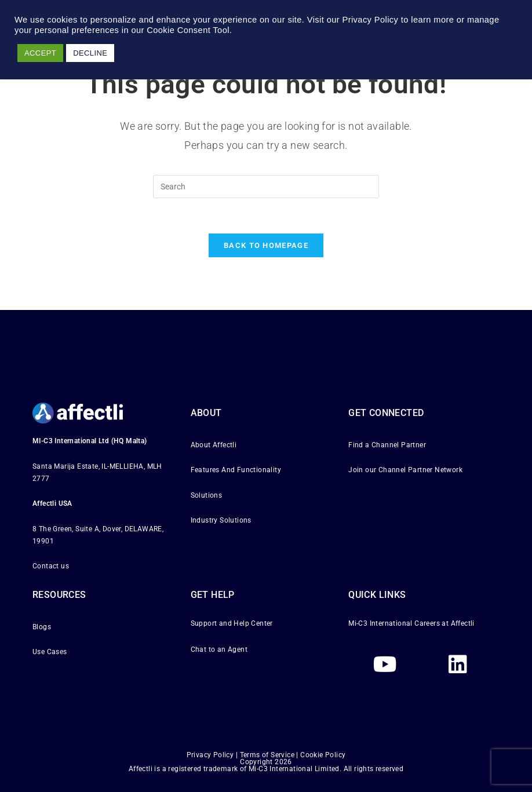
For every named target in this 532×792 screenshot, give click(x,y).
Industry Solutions (221, 520)
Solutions (207, 495)
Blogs (42, 627)
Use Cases (50, 652)
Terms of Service (267, 755)
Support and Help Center (232, 623)
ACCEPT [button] (40, 53)
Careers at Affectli (444, 623)
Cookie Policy (323, 755)
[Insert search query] (266, 187)
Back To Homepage (266, 245)
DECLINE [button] (90, 53)
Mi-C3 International (380, 623)
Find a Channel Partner (387, 445)
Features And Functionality (236, 470)
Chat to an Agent (219, 649)
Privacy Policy (210, 755)
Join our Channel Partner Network (405, 470)
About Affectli (214, 445)
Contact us (51, 566)
